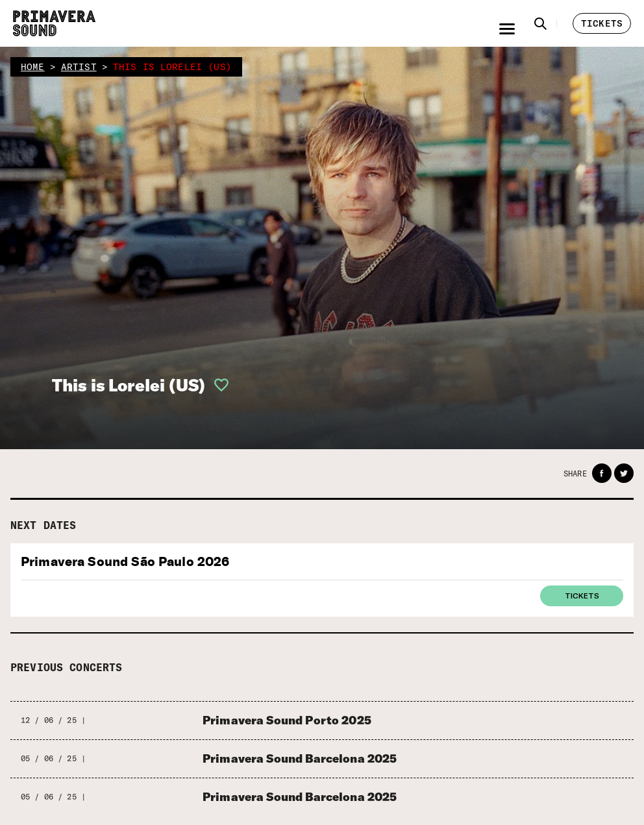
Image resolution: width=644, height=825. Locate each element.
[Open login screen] (217, 385)
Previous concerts (67, 667)
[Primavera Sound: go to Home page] (54, 23)
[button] (541, 23)
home (33, 67)
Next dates (43, 525)
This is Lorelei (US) (129, 385)
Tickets (582, 595)
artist (79, 67)
